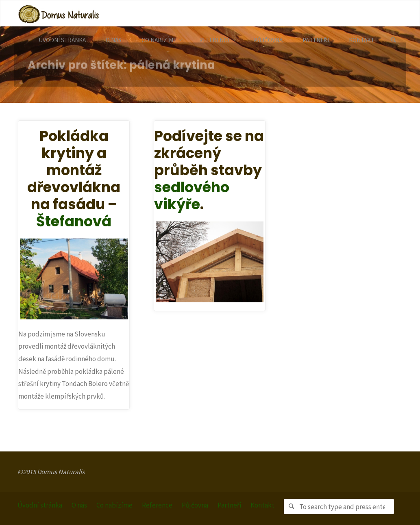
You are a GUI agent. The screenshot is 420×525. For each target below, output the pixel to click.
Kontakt (262, 505)
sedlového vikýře (192, 196)
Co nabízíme (114, 505)
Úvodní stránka (40, 505)
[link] (393, 40)
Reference (157, 505)
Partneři (229, 505)
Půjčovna (195, 505)
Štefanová (74, 221)
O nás (79, 505)
